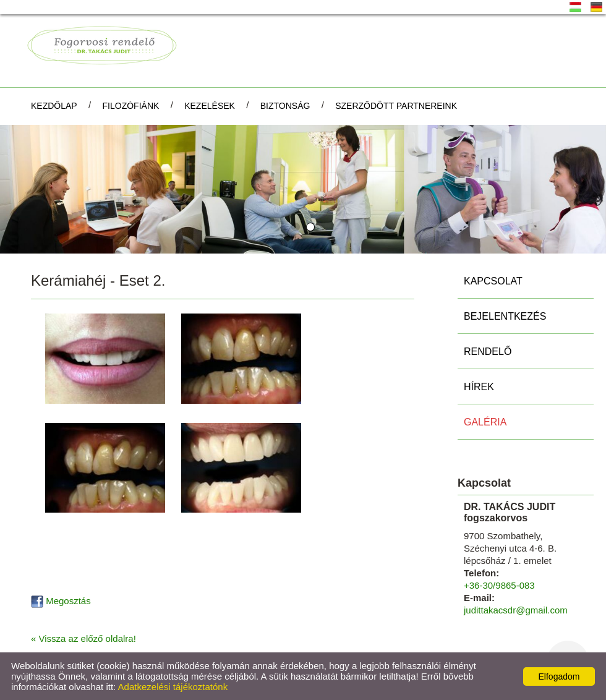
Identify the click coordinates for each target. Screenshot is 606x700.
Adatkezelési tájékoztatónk (173, 687)
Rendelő (488, 352)
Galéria (485, 422)
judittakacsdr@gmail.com (516, 610)
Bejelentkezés (505, 316)
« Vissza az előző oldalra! (83, 638)
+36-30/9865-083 (499, 585)
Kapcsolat (493, 281)
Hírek (479, 387)
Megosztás (61, 601)
